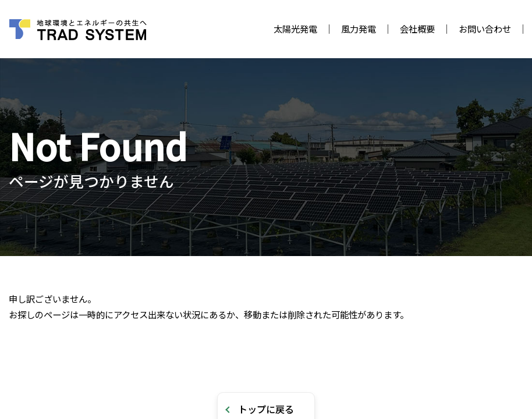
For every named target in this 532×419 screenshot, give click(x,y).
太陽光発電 (295, 29)
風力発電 (359, 29)
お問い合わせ (485, 29)
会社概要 (417, 29)
